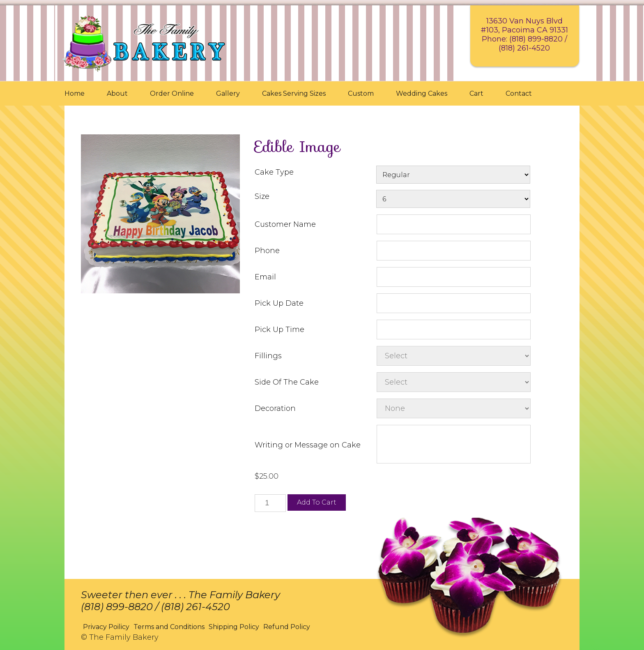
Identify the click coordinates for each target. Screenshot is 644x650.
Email (265, 277)
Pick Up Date (279, 303)
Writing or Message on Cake (308, 445)
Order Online (172, 93)
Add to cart (317, 502)
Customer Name (285, 224)
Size (262, 196)
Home (75, 93)
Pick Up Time (279, 330)
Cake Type (274, 172)
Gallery (228, 93)
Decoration (275, 408)
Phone (267, 251)
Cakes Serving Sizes (294, 93)
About (117, 93)
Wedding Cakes (422, 93)
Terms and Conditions (169, 627)
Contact (519, 93)
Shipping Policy (234, 627)
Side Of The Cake (287, 382)
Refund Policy (287, 627)
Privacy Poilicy (106, 627)
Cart (476, 93)
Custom (361, 93)
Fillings (268, 356)
